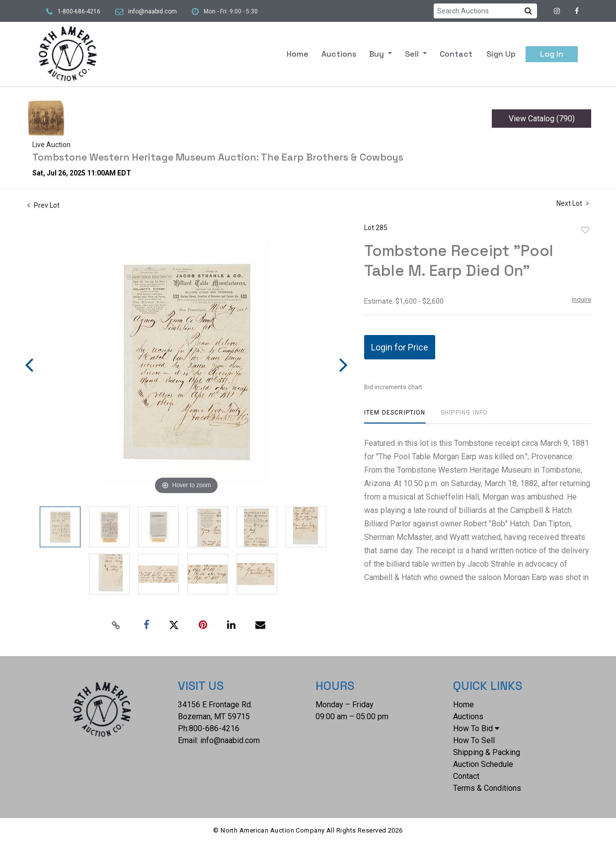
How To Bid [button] (476, 728)
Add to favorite (585, 230)
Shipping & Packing (487, 752)
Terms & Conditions (487, 788)
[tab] (395, 416)
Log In (552, 54)
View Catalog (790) (542, 119)
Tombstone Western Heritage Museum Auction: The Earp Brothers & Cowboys (218, 157)
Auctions (339, 54)
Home (298, 54)
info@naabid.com (153, 11)
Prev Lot (43, 205)
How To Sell (474, 740)
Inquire (581, 299)
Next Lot (573, 203)
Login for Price (400, 347)
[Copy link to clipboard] (116, 625)
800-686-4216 (214, 728)
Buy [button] (378, 54)
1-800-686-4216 (79, 11)
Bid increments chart (393, 387)
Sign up (501, 54)
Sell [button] (413, 54)
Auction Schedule (483, 764)
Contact (456, 54)
